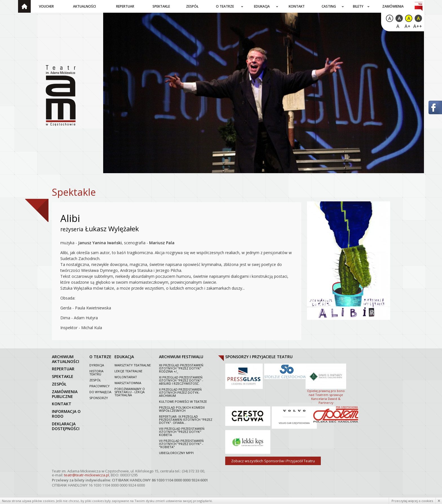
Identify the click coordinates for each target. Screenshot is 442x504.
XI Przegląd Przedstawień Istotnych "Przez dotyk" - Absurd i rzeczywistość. (181, 380)
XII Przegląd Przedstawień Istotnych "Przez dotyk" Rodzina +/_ (181, 368)
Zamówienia (393, 6)
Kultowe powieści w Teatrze (183, 401)
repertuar (63, 369)
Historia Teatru (96, 373)
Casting (329, 6)
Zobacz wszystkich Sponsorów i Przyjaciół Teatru (273, 461)
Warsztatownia (128, 383)
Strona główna (24, 6)
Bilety (358, 6)
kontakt (62, 404)
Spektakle (161, 6)
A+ (407, 26)
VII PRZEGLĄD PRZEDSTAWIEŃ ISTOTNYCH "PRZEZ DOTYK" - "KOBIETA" (181, 444)
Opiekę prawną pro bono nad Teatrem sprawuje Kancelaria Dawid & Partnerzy (326, 384)
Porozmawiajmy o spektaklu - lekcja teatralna (130, 392)
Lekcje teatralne (128, 371)
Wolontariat (126, 377)
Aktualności (84, 6)
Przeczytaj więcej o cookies (412, 501)
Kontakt (297, 6)
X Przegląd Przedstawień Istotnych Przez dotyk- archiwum (180, 392)
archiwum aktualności (66, 359)
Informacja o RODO (66, 414)
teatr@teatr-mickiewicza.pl (87, 475)
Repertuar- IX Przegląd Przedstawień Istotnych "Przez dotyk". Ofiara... (186, 420)
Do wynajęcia (100, 392)
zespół (59, 384)
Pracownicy (100, 386)
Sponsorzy (99, 398)
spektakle (63, 376)
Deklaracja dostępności (66, 426)
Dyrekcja (97, 365)
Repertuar (125, 6)
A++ (418, 26)
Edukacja (262, 6)
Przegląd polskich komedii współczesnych (182, 409)
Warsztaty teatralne (133, 365)
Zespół (192, 6)
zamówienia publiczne (65, 394)
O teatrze (225, 6)
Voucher (46, 6)
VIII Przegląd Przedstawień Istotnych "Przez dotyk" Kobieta (182, 432)
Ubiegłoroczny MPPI (176, 453)
